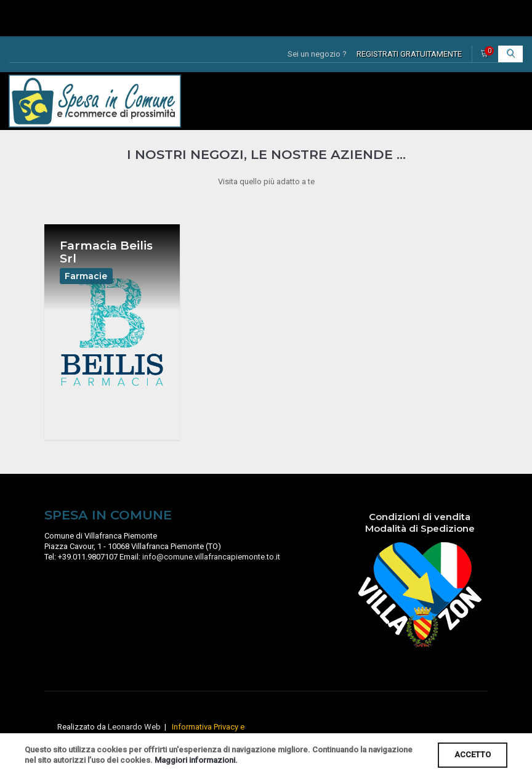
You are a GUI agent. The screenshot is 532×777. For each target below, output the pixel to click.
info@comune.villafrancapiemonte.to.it (211, 566)
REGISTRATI (409, 54)
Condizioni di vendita (420, 526)
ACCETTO (473, 755)
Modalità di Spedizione (420, 538)
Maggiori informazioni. (196, 760)
